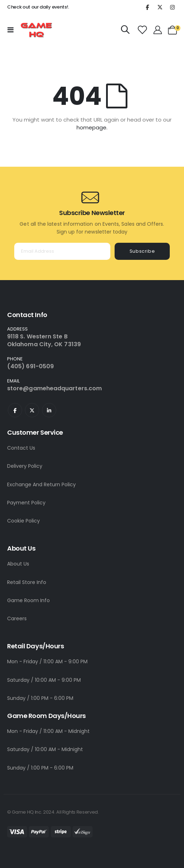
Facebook (15, 410)
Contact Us (21, 448)
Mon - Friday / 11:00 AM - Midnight (48, 731)
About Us (18, 564)
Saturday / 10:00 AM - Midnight (45, 749)
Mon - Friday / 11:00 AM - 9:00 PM (47, 661)
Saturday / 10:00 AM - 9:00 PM (44, 680)
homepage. (92, 127)
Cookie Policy (23, 521)
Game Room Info (28, 600)
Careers (17, 618)
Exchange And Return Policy (41, 484)
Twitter (32, 410)
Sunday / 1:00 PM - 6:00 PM (40, 698)
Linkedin (49, 410)
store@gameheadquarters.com (54, 388)
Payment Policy (26, 503)
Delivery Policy (25, 466)
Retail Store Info (27, 582)
